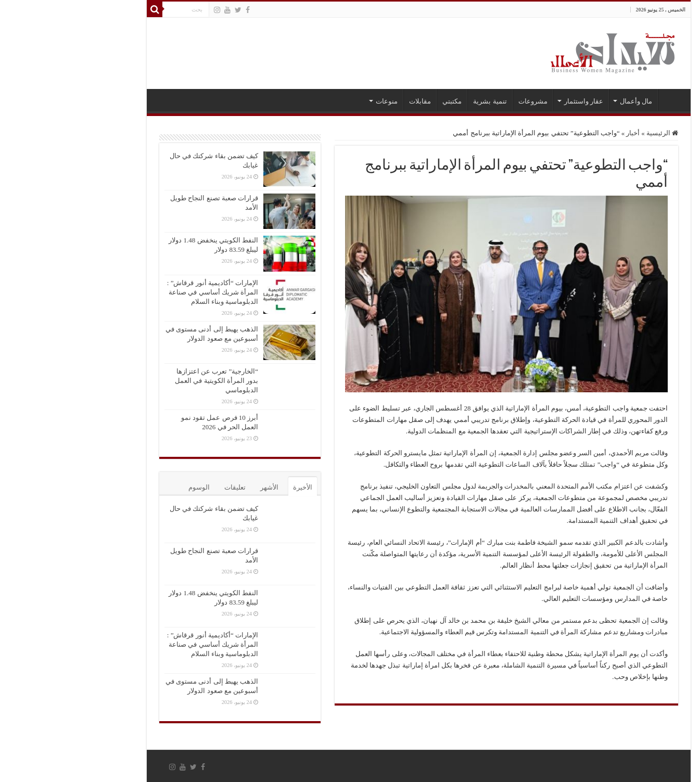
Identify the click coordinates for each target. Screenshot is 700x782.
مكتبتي (383, 101)
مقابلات (351, 101)
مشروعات (464, 101)
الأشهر (201, 487)
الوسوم (130, 487)
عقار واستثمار (515, 101)
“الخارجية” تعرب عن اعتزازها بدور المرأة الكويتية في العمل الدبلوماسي (148, 381)
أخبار (564, 133)
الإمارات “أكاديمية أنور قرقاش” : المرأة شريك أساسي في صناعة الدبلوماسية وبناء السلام (144, 292)
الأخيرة (234, 487)
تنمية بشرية (421, 101)
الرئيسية (603, 100)
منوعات (318, 101)
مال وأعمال (567, 101)
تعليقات (166, 487)
